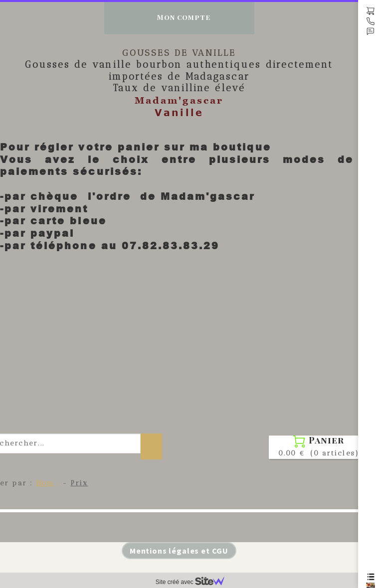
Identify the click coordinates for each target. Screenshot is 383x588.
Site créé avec (194, 582)
